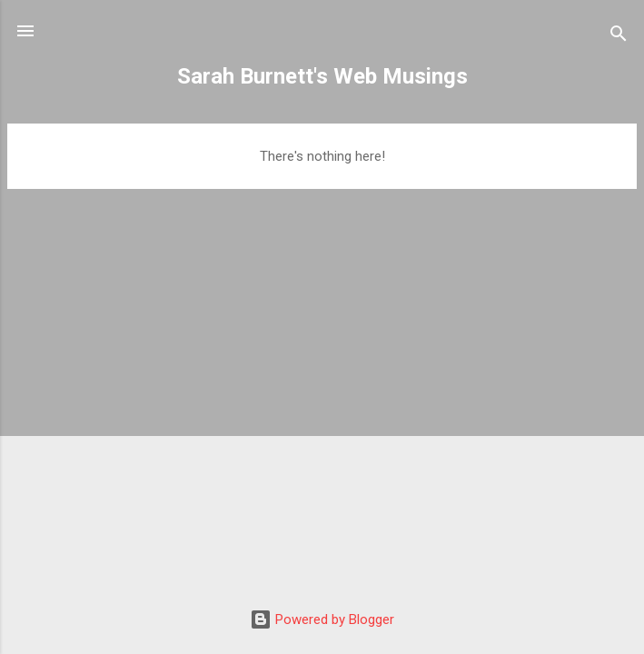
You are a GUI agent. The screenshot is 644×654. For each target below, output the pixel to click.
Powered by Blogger (322, 619)
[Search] (619, 37)
